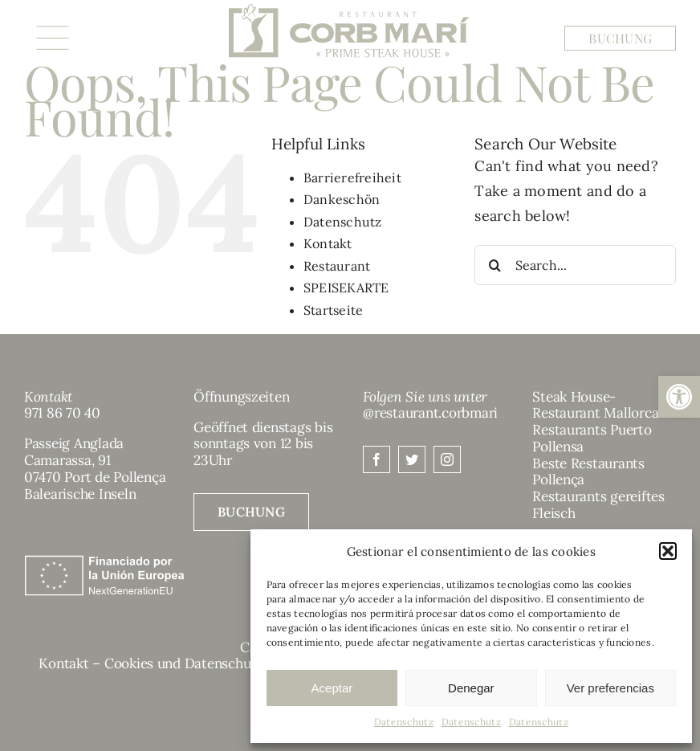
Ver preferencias (610, 688)
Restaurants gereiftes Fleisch (598, 505)
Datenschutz (404, 722)
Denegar (471, 688)
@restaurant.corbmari (430, 413)
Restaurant (337, 266)
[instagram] (447, 459)
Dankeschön (342, 199)
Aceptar (332, 688)
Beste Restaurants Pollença (588, 472)
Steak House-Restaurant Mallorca (595, 405)
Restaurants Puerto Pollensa (592, 438)
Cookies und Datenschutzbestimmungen (230, 663)
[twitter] (412, 459)
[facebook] (376, 459)
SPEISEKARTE (346, 288)
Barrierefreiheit (352, 178)
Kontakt (328, 243)
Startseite (334, 310)
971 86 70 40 (62, 413)
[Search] (494, 265)
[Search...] (575, 265)
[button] (679, 397)
